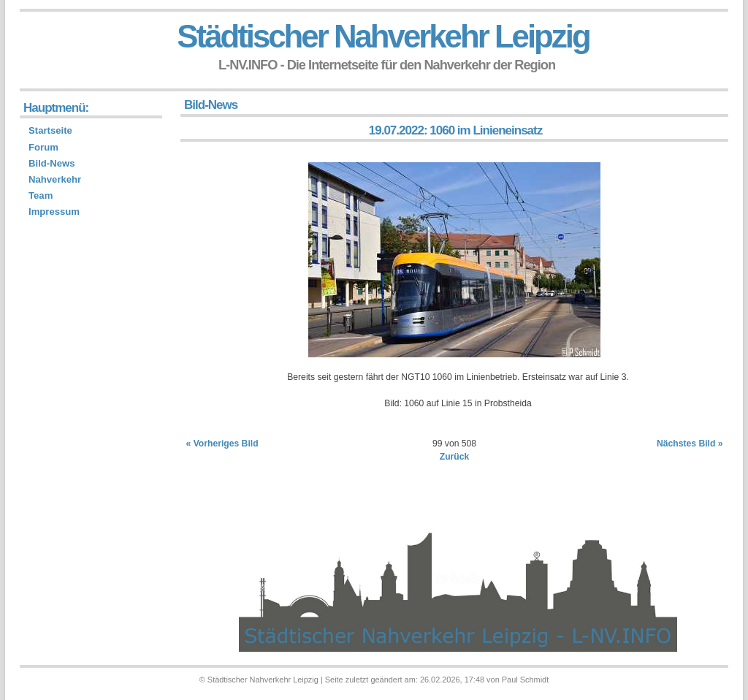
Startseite (50, 130)
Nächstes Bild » (690, 444)
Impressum (54, 212)
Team (41, 195)
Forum (43, 147)
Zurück (455, 457)
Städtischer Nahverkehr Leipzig (383, 36)
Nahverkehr (55, 179)
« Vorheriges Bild (222, 444)
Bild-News (51, 163)
